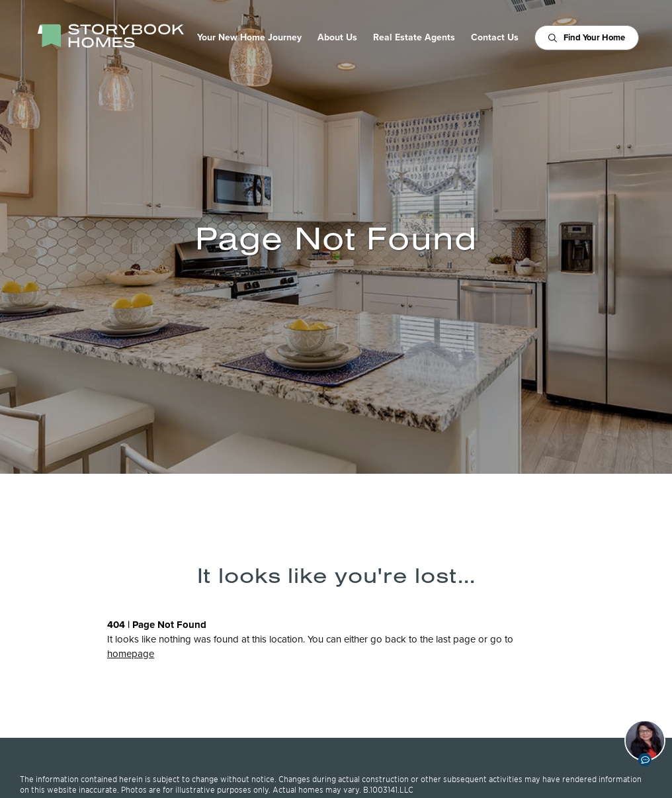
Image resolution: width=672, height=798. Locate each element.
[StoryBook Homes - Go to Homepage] (110, 36)
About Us (337, 38)
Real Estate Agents (414, 38)
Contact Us (495, 38)
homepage (131, 654)
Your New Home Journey (249, 38)
